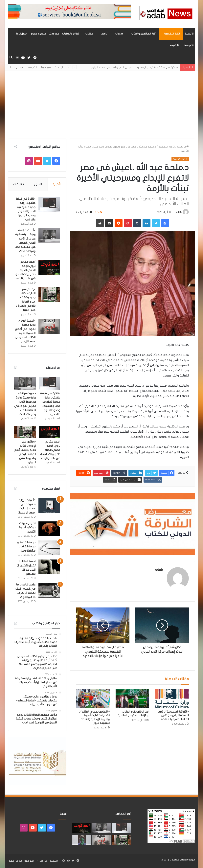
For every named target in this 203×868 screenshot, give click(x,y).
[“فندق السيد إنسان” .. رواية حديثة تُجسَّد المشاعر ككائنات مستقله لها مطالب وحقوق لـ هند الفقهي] (82, 840)
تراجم (104, 34)
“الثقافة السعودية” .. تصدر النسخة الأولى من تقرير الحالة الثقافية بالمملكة (173, 715)
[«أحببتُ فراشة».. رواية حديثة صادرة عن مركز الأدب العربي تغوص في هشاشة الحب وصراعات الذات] (49, 236)
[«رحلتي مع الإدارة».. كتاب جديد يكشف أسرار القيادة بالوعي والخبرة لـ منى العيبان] (49, 295)
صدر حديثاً (54, 34)
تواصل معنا (16, 67)
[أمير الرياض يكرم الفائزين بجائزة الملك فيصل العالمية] (132, 698)
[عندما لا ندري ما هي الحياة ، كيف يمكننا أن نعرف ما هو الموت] (49, 590)
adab (179, 212)
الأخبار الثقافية (172, 34)
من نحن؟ (46, 67)
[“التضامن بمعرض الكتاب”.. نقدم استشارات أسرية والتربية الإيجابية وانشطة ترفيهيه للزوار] (93, 698)
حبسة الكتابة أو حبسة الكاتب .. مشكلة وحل (26, 547)
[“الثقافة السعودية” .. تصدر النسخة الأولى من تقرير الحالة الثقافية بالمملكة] (172, 698)
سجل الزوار (21, 34)
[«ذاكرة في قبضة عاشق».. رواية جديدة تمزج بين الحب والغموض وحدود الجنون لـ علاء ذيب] (49, 204)
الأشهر (38, 184)
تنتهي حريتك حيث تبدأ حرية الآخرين (27, 527)
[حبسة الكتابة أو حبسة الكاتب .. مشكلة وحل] (49, 548)
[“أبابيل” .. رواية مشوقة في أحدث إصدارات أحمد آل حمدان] (49, 506)
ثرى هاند (166, 860)
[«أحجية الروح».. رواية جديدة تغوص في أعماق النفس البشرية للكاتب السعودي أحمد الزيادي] (49, 326)
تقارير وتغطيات (70, 34)
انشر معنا (189, 46)
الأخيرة (57, 184)
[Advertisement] (101, 105)
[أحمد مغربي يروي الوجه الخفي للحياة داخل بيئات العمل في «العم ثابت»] (49, 267)
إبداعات (119, 34)
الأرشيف (175, 46)
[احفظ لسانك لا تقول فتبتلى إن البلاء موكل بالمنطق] (49, 567)
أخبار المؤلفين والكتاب (144, 34)
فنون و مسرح (38, 34)
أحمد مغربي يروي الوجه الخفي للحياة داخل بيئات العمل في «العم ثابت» (25, 270)
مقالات (89, 34)
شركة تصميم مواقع (183, 860)
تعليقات (19, 184)
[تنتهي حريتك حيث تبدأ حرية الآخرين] (49, 529)
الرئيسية (189, 34)
